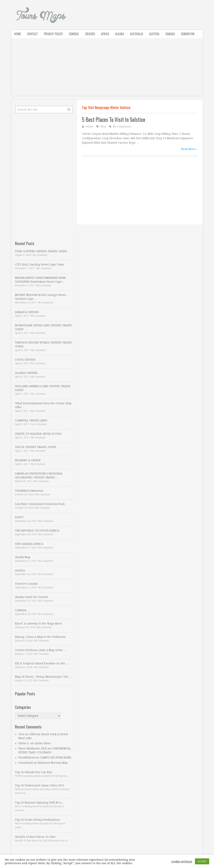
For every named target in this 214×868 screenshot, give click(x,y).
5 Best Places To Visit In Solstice (114, 119)
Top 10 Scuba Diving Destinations (37, 820)
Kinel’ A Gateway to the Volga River (39, 624)
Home (18, 34)
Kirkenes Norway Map (53, 763)
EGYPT (19, 517)
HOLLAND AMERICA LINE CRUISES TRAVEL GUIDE (43, 388)
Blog (103, 126)
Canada (170, 34)
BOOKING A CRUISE (28, 460)
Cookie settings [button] (182, 861)
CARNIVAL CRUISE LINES (31, 420)
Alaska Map (23, 557)
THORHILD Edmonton (29, 491)
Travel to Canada (26, 584)
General (74, 34)
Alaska (120, 34)
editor (89, 126)
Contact (32, 34)
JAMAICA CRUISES (27, 312)
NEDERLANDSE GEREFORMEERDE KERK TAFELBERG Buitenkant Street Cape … (40, 280)
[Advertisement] (107, 69)
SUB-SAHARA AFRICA (29, 544)
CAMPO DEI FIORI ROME (55, 758)
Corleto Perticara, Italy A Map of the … (41, 650)
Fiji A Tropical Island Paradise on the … (42, 663)
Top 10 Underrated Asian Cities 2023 (40, 785)
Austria (154, 34)
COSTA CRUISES (25, 360)
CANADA (21, 610)
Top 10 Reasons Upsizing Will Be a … (40, 803)
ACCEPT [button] (202, 861)
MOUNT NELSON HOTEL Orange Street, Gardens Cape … (41, 297)
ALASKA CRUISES (26, 373)
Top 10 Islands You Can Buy (34, 772)
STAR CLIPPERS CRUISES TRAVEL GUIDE (41, 251)
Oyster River (43, 743)
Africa (105, 34)
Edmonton (188, 34)
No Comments (122, 126)
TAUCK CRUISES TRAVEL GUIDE (36, 447)
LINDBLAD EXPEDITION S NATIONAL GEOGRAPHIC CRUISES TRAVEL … (39, 475)
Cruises (90, 34)
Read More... (189, 149)
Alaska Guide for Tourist (31, 597)
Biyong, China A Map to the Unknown (40, 637)
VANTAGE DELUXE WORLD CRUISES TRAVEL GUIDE (44, 344)
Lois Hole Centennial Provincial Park (40, 504)
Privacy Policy (53, 34)
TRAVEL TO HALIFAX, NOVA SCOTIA (38, 434)
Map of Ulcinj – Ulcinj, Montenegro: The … (43, 677)
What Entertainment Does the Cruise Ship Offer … (43, 405)
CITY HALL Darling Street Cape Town (40, 265)
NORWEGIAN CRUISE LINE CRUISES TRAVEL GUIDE (44, 327)
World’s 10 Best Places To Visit (35, 837)
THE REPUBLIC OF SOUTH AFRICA (37, 531)
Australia (137, 34)
